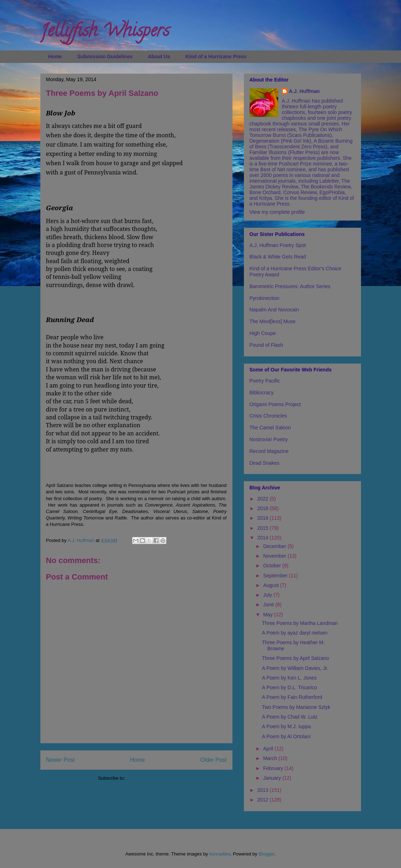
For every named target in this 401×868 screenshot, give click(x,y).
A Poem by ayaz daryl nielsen (295, 633)
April (269, 749)
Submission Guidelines (105, 56)
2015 (263, 528)
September (276, 576)
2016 (263, 518)
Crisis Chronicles (268, 416)
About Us (159, 56)
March (271, 758)
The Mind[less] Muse (273, 321)
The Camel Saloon (270, 428)
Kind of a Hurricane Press (216, 56)
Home (55, 56)
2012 (263, 800)
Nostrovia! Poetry (269, 439)
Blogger (266, 854)
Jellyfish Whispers (105, 33)
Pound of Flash (266, 345)
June (269, 605)
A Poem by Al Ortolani (286, 736)
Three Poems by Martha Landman (300, 623)
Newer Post (61, 760)
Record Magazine (269, 451)
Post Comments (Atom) (151, 778)
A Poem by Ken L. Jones (289, 678)
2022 (263, 499)
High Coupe (263, 333)
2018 (263, 508)
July (268, 595)
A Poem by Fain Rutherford (292, 697)
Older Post (214, 760)
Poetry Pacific (265, 381)
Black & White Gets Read (278, 257)
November (275, 556)
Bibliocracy (262, 393)
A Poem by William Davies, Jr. (295, 668)
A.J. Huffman (304, 91)
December (275, 546)
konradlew (220, 854)
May (269, 615)
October (273, 566)
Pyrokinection (265, 298)
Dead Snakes (265, 463)
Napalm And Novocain (274, 310)
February (274, 768)
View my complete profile (277, 212)
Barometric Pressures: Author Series (290, 286)
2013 (263, 790)
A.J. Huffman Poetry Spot (278, 245)
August (272, 585)
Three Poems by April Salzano (295, 658)
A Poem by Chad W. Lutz (290, 717)
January (273, 778)
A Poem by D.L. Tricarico (289, 687)
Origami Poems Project (275, 404)
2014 (263, 538)
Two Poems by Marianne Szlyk (296, 707)
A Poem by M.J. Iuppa (286, 726)
